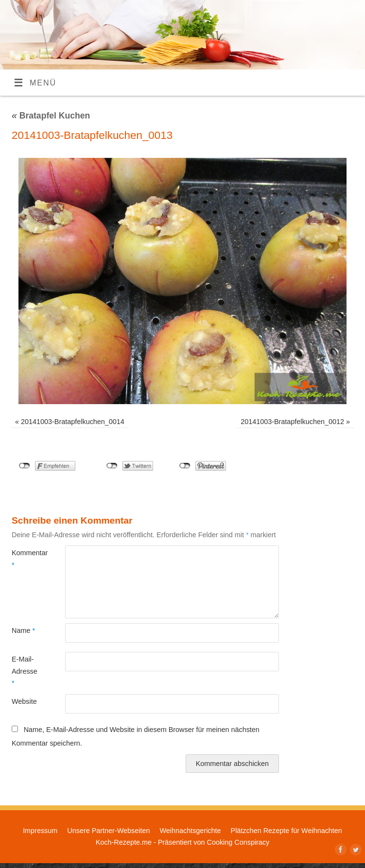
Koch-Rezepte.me (124, 842)
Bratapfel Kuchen (51, 116)
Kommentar (25, 559)
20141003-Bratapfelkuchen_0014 (73, 422)
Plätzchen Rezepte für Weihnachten (287, 831)
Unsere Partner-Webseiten (108, 831)
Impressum (40, 831)
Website (24, 701)
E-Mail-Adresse (25, 671)
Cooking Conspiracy (238, 842)
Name (23, 630)
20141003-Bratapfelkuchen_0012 (292, 422)
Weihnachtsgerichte (190, 831)
